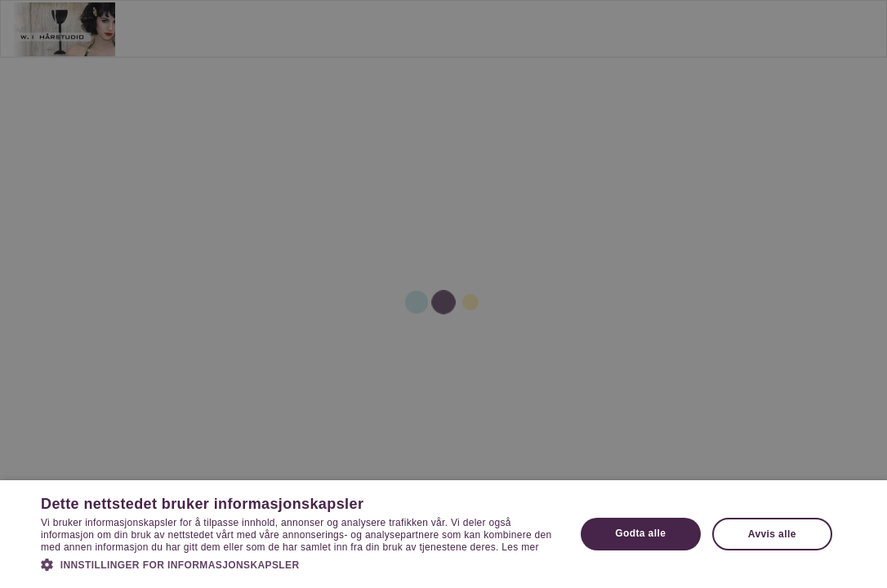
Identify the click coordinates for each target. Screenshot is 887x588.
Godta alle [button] (640, 533)
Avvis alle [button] (772, 534)
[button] (300, 564)
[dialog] (443, 294)
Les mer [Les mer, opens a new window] (520, 547)
